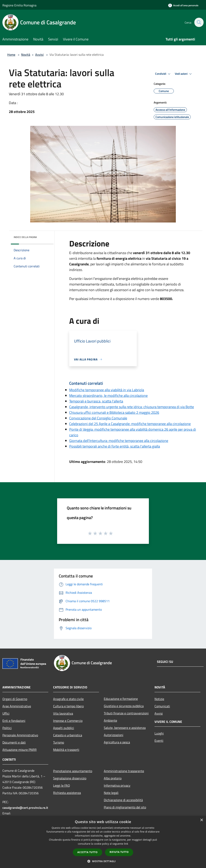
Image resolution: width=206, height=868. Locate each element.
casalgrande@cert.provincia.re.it (25, 808)
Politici (7, 728)
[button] (103, 861)
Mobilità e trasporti (66, 750)
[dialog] (103, 842)
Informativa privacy (117, 785)
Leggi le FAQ (62, 785)
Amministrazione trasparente (124, 771)
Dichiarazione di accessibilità (123, 800)
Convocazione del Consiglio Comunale (98, 418)
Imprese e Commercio (68, 721)
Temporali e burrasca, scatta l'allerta (96, 401)
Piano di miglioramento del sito (125, 807)
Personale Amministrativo (20, 735)
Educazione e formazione (121, 699)
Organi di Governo (15, 699)
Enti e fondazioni (14, 721)
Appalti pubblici (64, 728)
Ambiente (110, 720)
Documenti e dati (14, 742)
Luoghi (159, 733)
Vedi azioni (184, 74)
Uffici (6, 713)
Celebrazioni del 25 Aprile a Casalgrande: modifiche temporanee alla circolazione (130, 424)
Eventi (159, 741)
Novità (26, 55)
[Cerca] (199, 22)
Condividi (163, 74)
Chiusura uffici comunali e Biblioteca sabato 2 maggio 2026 (114, 412)
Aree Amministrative (17, 706)
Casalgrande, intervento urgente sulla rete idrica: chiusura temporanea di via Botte (132, 407)
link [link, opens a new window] (126, 844)
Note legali (111, 793)
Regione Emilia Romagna (19, 5)
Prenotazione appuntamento (73, 771)
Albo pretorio (113, 778)
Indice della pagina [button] (25, 237)
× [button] (201, 820)
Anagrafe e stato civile (68, 699)
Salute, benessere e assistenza (125, 728)
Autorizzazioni (114, 735)
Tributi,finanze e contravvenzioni (126, 713)
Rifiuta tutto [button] (119, 852)
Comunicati (162, 706)
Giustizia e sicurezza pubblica (124, 706)
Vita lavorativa (63, 713)
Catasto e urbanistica (68, 735)
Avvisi (39, 55)
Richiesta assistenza (67, 793)
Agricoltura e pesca (117, 742)
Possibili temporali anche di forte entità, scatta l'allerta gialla (115, 446)
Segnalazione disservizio (70, 778)
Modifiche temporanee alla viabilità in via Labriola (107, 390)
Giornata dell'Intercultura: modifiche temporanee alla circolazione (119, 441)
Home (11, 55)
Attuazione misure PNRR (20, 750)
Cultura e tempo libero (68, 706)
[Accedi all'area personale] (183, 5)
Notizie (159, 699)
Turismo (59, 742)
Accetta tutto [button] (88, 852)
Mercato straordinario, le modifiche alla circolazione (108, 396)
